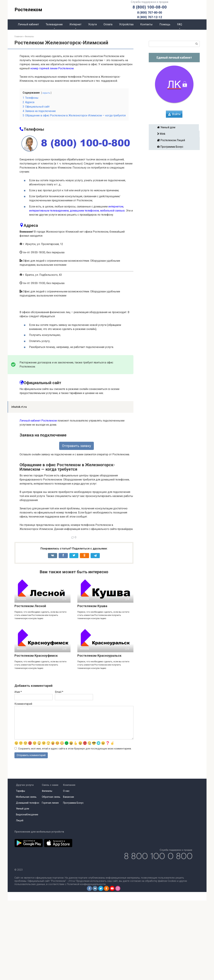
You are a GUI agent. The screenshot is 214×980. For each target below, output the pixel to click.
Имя (18, 771)
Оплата (108, 24)
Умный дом (174, 127)
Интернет (75, 24)
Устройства (126, 24)
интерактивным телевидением (49, 211)
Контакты (146, 24)
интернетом (116, 207)
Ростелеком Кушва (92, 685)
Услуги (92, 24)
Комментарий (23, 783)
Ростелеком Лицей (174, 140)
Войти (176, 114)
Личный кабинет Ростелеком (38, 500)
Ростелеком (28, 10)
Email (59, 771)
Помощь (165, 24)
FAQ (180, 24)
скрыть (46, 93)
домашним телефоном (84, 211)
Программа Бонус (174, 147)
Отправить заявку (76, 525)
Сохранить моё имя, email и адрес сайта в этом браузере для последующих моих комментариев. (75, 828)
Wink (174, 134)
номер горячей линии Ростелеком (52, 68)
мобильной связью (112, 211)
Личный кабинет (28, 24)
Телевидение (54, 24)
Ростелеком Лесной (30, 685)
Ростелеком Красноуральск (99, 735)
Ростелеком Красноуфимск (36, 735)
